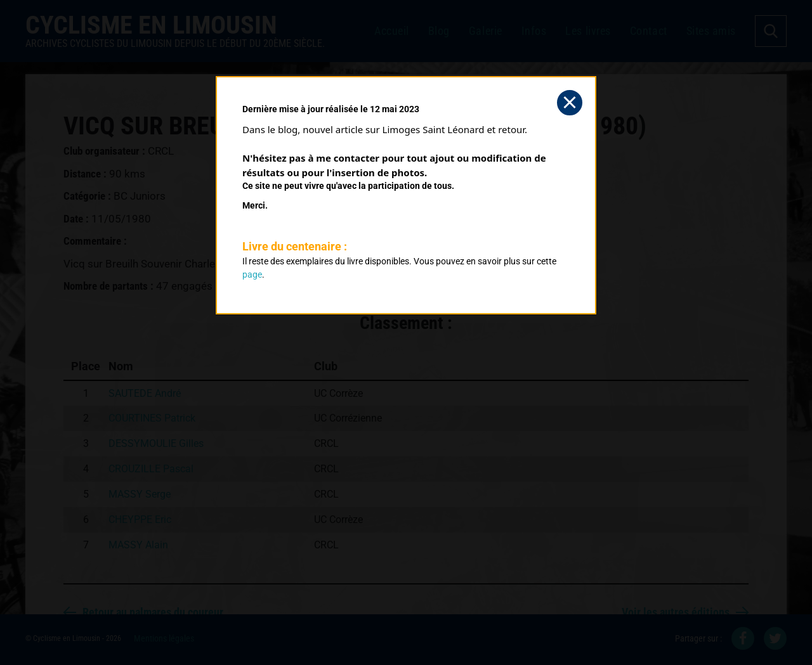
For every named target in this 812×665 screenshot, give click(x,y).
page (252, 274)
